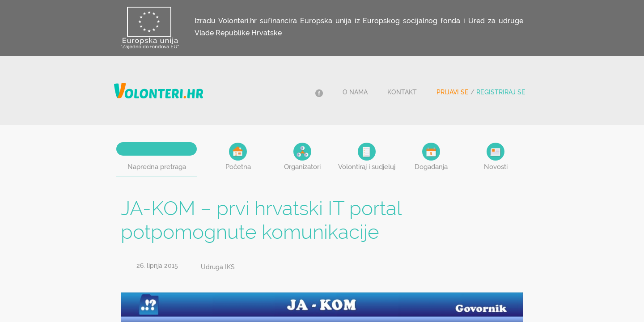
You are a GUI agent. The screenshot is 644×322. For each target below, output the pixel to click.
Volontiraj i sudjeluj (367, 157)
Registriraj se (501, 92)
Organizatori (302, 157)
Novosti (496, 157)
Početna (238, 157)
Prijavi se (453, 92)
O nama (355, 92)
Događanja (431, 157)
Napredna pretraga (157, 167)
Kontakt (402, 92)
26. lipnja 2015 (157, 266)
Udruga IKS (218, 267)
